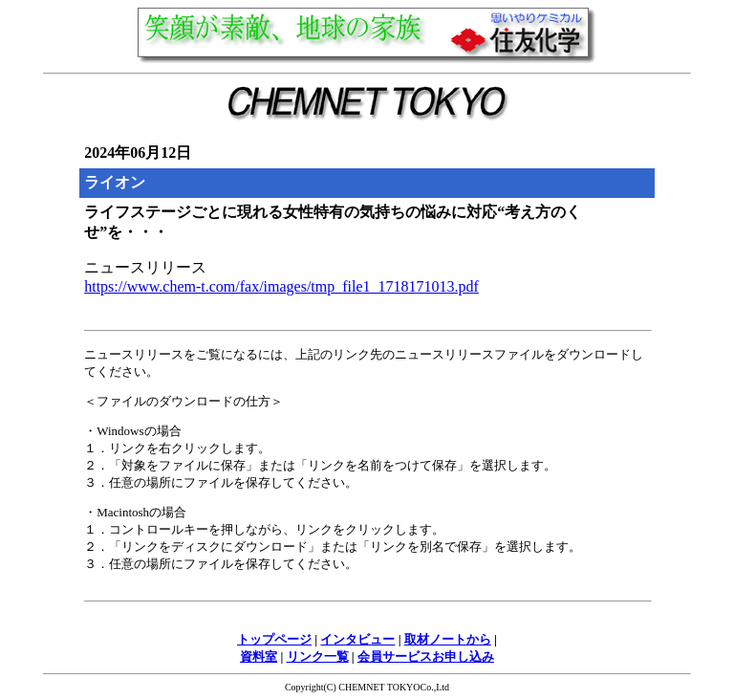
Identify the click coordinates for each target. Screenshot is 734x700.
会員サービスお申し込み (426, 656)
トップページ (274, 639)
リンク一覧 (318, 656)
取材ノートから (448, 639)
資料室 (259, 656)
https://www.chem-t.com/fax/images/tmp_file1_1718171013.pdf (281, 286)
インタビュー (357, 639)
